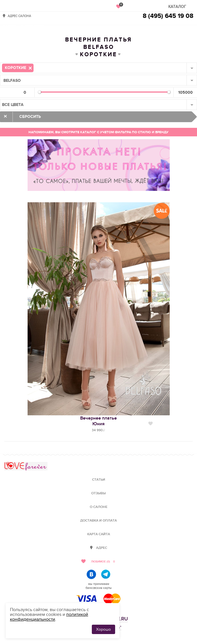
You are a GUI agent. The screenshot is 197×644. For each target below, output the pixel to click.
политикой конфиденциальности (49, 617)
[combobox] (98, 68)
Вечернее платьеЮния (98, 421)
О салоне (99, 507)
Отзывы (98, 493)
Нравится (151, 424)
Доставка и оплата (98, 521)
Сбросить (30, 117)
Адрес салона (19, 16)
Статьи (99, 480)
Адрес (102, 548)
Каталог (177, 7)
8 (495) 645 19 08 (168, 16)
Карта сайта (99, 534)
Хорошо (103, 629)
